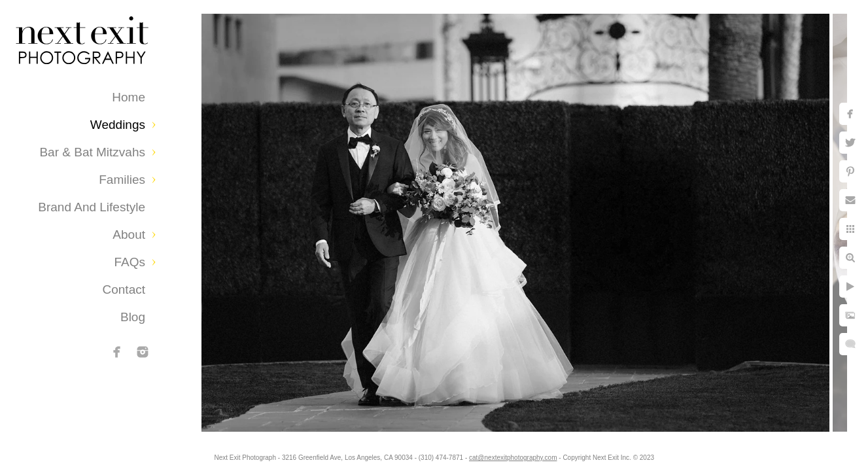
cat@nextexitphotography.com (515, 454)
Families (122, 180)
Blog (133, 317)
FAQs (130, 262)
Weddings (118, 125)
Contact (124, 289)
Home (129, 97)
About (129, 235)
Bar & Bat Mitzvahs (92, 152)
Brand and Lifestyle (92, 207)
